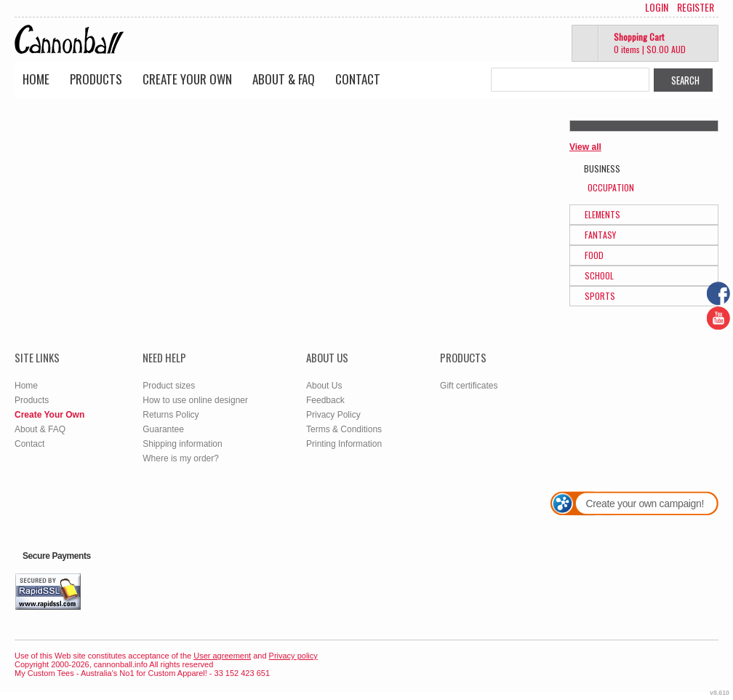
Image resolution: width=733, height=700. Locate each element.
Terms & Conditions (344, 429)
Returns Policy (171, 415)
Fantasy (600, 235)
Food (594, 255)
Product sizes (169, 386)
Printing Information (344, 444)
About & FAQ (284, 79)
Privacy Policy (333, 415)
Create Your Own (187, 79)
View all (585, 147)
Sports (600, 296)
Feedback (325, 400)
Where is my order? (181, 458)
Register (696, 7)
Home (36, 79)
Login (657, 7)
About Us (324, 386)
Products (96, 79)
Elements (602, 214)
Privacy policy (293, 656)
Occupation (611, 187)
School (599, 275)
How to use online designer (195, 400)
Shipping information (182, 444)
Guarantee (163, 429)
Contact (358, 79)
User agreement (222, 656)
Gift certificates (469, 386)
